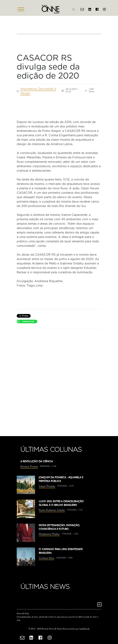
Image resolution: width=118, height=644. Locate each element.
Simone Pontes (29, 467)
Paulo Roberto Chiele (52, 510)
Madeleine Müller (49, 534)
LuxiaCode (85, 629)
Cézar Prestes (47, 486)
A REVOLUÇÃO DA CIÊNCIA (37, 462)
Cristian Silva (46, 558)
